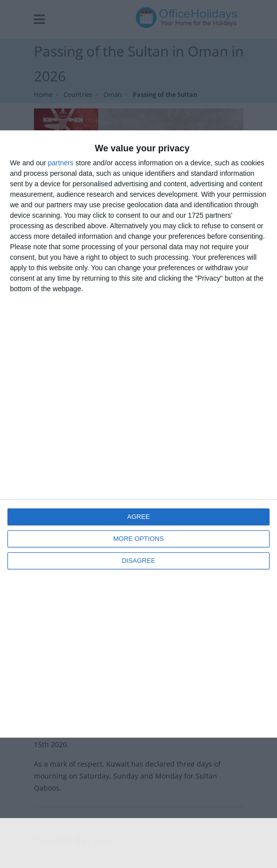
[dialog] (138, 434)
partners (61, 163)
